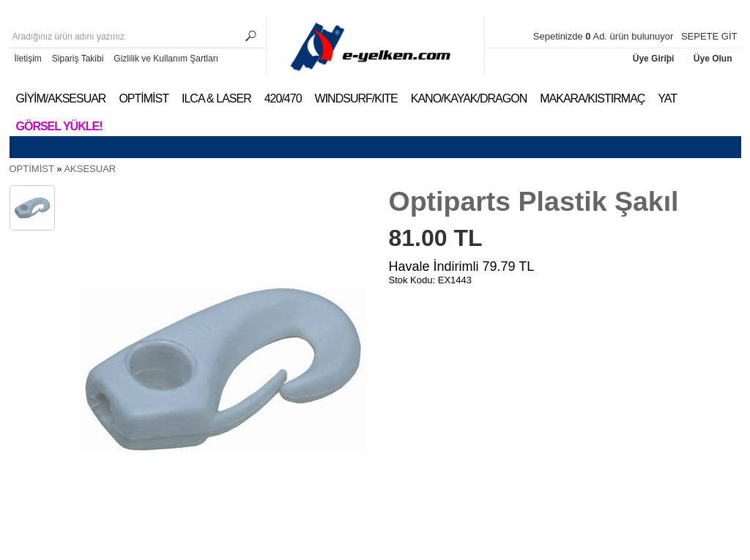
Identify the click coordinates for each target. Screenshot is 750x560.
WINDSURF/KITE (356, 98)
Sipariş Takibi (78, 59)
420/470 (283, 98)
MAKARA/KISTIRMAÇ (592, 98)
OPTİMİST (144, 98)
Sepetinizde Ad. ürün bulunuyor (605, 36)
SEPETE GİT (709, 36)
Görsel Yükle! (59, 126)
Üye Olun (713, 59)
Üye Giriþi (655, 59)
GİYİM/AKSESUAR (61, 98)
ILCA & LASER (216, 98)
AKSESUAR (90, 169)
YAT (667, 98)
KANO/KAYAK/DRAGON (469, 98)
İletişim (28, 59)
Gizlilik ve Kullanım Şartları (166, 59)
